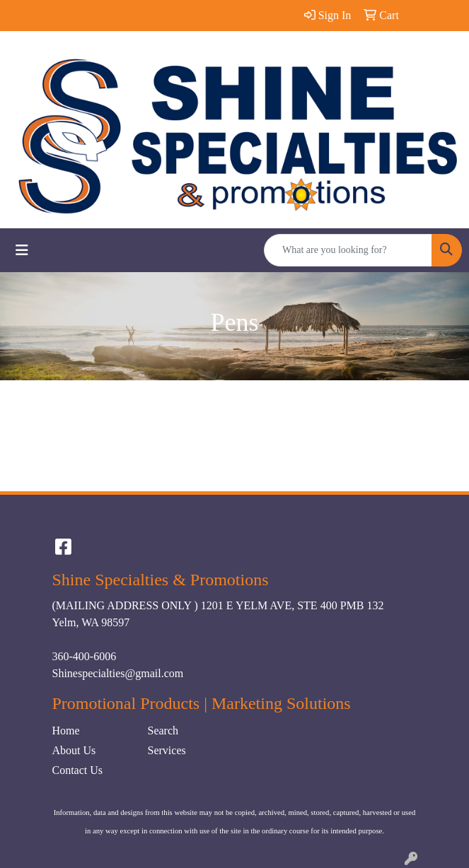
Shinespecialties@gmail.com (118, 673)
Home (66, 731)
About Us (74, 750)
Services (167, 750)
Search (163, 731)
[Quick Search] (348, 250)
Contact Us (78, 770)
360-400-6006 (85, 656)
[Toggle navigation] (22, 250)
